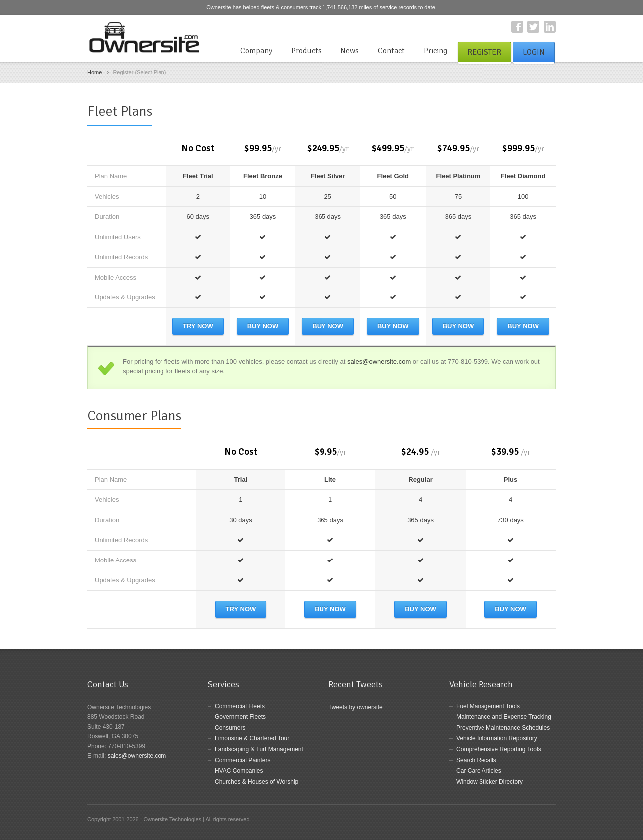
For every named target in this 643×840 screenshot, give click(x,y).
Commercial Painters (242, 760)
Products (306, 51)
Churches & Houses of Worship (256, 782)
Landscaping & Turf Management (259, 749)
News (350, 51)
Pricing (435, 51)
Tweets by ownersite (356, 707)
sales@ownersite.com (379, 361)
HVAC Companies (239, 771)
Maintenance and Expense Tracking (504, 717)
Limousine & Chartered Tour (252, 738)
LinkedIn (550, 27)
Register (484, 52)
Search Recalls (476, 760)
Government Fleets (240, 717)
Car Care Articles (479, 771)
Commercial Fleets (240, 706)
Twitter (533, 27)
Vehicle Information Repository (497, 738)
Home (94, 72)
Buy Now (263, 326)
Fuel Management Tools (488, 706)
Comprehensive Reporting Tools (499, 749)
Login (534, 52)
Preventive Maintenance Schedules (503, 728)
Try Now (198, 326)
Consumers (230, 728)
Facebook (517, 27)
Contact (391, 51)
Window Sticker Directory (489, 782)
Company (256, 51)
